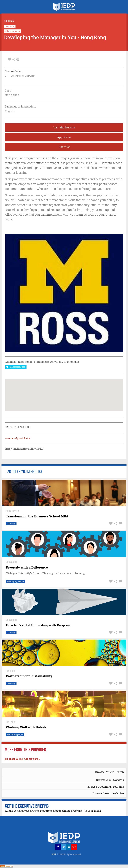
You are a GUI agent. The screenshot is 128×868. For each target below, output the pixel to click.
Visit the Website (64, 127)
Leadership (10, 27)
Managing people (15, 581)
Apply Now (64, 137)
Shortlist (64, 147)
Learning (11, 524)
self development (12, 31)
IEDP (66, 854)
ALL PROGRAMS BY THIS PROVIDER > (22, 760)
